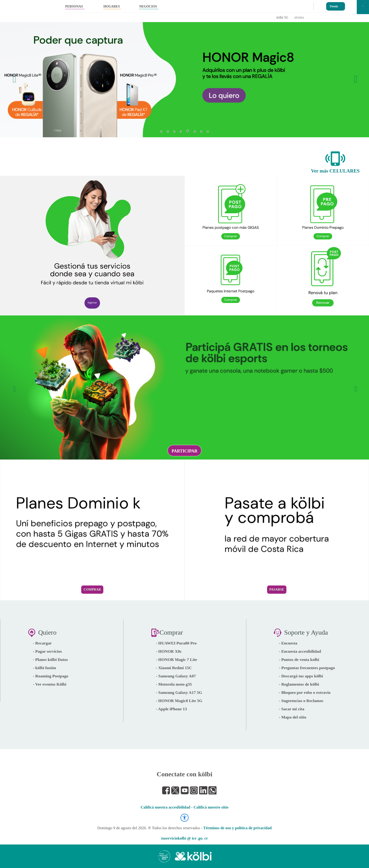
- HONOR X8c (169, 651)
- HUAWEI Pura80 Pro (176, 643)
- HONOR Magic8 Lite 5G (179, 701)
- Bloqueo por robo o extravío (305, 692)
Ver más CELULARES (335, 171)
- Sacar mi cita (292, 709)
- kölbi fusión (44, 668)
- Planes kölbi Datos (50, 660)
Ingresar (92, 302)
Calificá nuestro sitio (211, 807)
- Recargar (42, 643)
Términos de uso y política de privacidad (237, 828)
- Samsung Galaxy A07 (176, 676)
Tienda (334, 5)
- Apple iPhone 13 (171, 709)
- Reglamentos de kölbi (299, 684)
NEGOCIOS (148, 6)
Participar (184, 451)
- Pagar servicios (47, 651)
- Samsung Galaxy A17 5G (179, 692)
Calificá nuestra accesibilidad (166, 807)
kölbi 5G (282, 18)
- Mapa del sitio (293, 717)
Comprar (92, 590)
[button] (13, 76)
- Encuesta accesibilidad (300, 651)
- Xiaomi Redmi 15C (174, 668)
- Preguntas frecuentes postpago (307, 668)
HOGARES (112, 6)
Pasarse (277, 590)
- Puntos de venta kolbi (299, 660)
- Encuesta (288, 643)
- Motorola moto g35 (174, 684)
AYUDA (299, 18)
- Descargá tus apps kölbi (301, 676)
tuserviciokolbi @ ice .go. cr (184, 838)
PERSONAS (74, 6)
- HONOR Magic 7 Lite (176, 660)
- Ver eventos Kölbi (50, 684)
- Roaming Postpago (51, 676)
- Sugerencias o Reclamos (301, 701)
